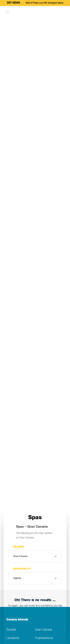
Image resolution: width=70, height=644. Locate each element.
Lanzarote (13, 638)
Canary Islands (17, 620)
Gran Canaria (43, 630)
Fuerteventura (44, 638)
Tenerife (11, 630)
